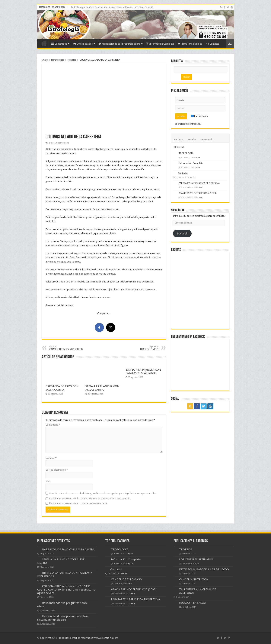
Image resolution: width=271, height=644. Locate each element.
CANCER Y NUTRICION (194, 579)
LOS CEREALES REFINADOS (196, 559)
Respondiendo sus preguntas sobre (119, 44)
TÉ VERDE (185, 549)
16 (199, 167)
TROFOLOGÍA (186, 153)
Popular (192, 139)
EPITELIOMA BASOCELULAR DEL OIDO (204, 569)
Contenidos (59, 44)
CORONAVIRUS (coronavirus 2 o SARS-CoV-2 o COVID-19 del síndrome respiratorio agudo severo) (66, 590)
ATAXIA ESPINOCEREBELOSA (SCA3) (198, 193)
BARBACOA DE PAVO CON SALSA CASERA (62, 388)
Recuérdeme (199, 116)
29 (199, 157)
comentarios (208, 139)
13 (193, 177)
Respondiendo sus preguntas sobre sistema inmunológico (62, 618)
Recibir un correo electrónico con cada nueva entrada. (78, 503)
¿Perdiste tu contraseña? (188, 124)
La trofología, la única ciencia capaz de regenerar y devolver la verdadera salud (112, 7)
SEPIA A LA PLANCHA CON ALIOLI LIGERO (102, 388)
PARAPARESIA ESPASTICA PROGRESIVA (199, 183)
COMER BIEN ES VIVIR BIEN (69, 348)
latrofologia (58, 60)
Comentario (53, 425)
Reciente (179, 139)
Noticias (72, 60)
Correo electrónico (57, 470)
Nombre (51, 458)
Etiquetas (179, 147)
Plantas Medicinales (190, 44)
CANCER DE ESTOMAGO (126, 579)
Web (48, 481)
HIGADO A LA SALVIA (193, 603)
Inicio (44, 43)
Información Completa (160, 44)
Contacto (213, 44)
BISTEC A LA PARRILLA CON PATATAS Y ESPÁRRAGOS (143, 371)
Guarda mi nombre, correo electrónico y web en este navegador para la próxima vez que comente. (103, 493)
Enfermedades (83, 44)
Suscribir (182, 233)
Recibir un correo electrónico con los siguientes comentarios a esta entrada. (90, 499)
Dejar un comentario (59, 143)
